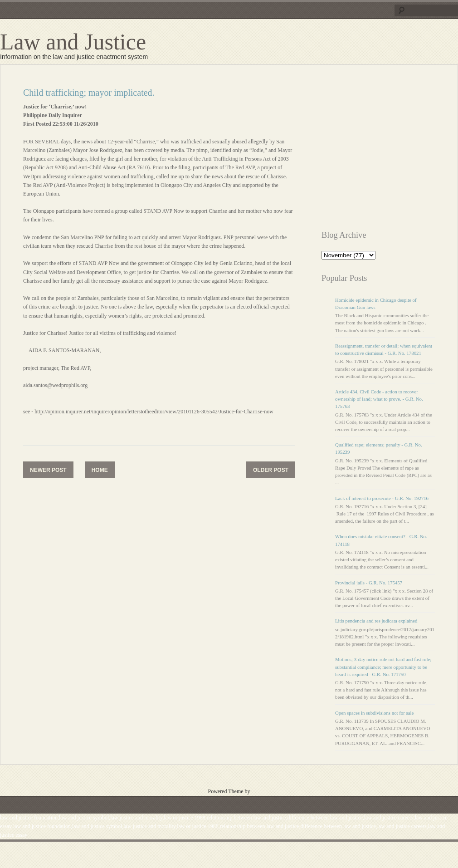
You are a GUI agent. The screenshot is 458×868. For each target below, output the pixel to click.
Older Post (271, 470)
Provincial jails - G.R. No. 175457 (369, 583)
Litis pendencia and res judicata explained (376, 621)
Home (100, 470)
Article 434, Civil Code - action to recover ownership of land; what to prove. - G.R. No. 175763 (379, 399)
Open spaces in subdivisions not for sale (374, 713)
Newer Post (48, 470)
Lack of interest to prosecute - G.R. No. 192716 (382, 498)
